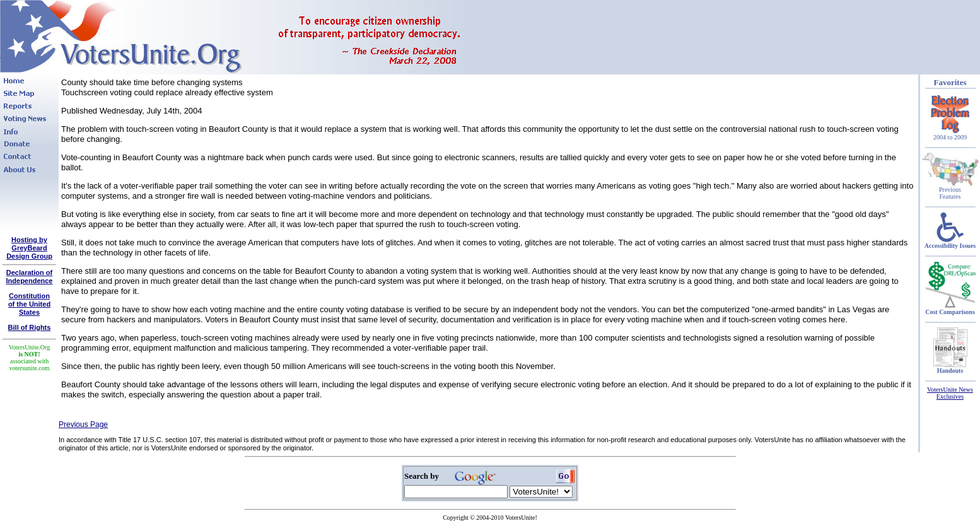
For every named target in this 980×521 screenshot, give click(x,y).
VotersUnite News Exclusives (950, 393)
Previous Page (83, 424)
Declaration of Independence (30, 277)
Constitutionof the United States (29, 304)
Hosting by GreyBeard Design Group (29, 248)
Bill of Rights (30, 327)
